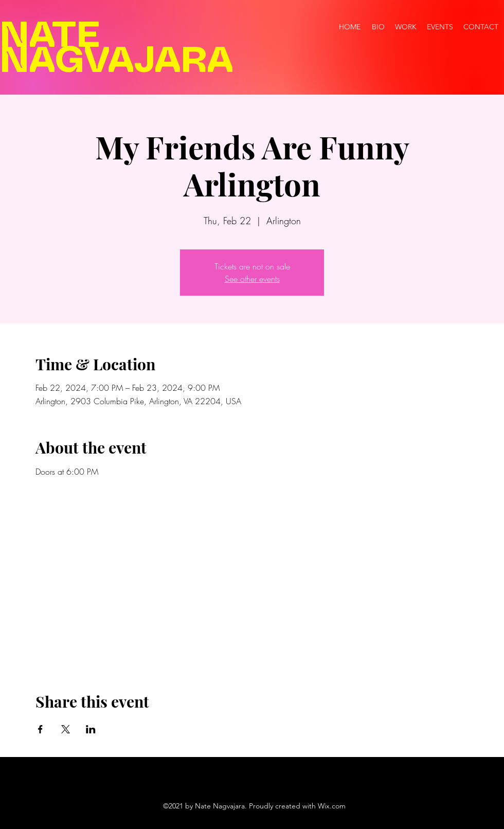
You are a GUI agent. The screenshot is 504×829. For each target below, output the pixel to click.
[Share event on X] (66, 729)
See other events (252, 279)
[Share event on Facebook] (40, 729)
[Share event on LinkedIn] (91, 729)
